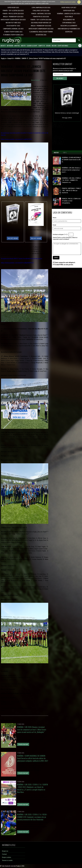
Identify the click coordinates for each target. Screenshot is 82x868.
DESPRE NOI (69, 32)
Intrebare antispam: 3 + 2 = (60, 234)
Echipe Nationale (63, 46)
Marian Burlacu (35, 80)
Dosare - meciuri (51, 46)
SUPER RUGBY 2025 (13, 8)
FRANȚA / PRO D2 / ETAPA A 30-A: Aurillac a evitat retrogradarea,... (71, 201)
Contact (4, 854)
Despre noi (5, 851)
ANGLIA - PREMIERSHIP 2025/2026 (41, 26)
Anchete (3, 46)
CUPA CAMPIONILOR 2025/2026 (41, 8)
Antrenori (10, 46)
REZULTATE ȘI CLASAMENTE (69, 26)
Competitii (42, 46)
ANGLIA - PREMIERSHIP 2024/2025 (13, 17)
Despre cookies (7, 857)
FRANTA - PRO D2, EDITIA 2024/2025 (13, 14)
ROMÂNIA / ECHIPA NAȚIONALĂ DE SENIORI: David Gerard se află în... (71, 160)
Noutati (56, 152)
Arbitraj (17, 46)
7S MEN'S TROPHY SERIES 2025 (13, 32)
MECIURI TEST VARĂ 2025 (13, 23)
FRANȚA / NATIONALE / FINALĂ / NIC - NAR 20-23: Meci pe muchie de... (71, 191)
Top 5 (65, 152)
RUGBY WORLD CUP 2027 (69, 8)
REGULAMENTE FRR (69, 20)
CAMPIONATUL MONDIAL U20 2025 (13, 29)
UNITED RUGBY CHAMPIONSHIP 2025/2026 (41, 29)
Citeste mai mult (23, 744)
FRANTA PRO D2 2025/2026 (41, 17)
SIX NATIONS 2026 (41, 35)
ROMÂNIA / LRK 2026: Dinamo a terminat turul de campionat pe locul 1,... (71, 170)
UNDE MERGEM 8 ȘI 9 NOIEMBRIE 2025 (69, 29)
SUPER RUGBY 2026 (69, 11)
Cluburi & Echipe (32, 46)
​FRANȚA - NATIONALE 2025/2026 (41, 14)
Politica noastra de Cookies (68, 2)
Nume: (55, 218)
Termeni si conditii (7, 860)
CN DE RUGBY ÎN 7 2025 (13, 26)
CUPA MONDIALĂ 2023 (69, 23)
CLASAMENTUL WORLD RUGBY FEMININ (41, 32)
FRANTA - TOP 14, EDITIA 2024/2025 (13, 11)
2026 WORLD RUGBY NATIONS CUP (41, 23)
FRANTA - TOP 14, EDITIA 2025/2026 (41, 20)
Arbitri (23, 46)
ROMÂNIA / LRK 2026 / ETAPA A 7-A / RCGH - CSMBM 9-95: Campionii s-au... (71, 180)
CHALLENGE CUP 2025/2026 (41, 11)
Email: (55, 225)
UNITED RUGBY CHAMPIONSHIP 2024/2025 (13, 20)
